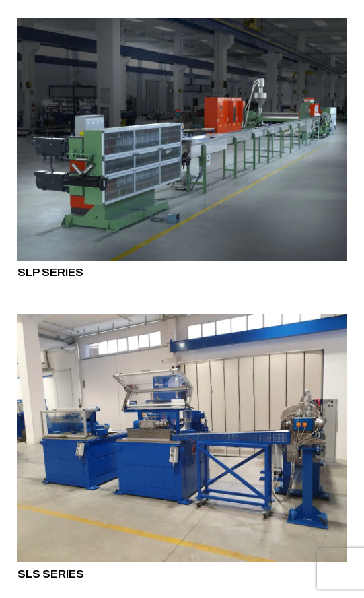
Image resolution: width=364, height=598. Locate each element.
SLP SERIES (50, 272)
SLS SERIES (51, 573)
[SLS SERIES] (182, 438)
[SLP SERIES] (182, 139)
